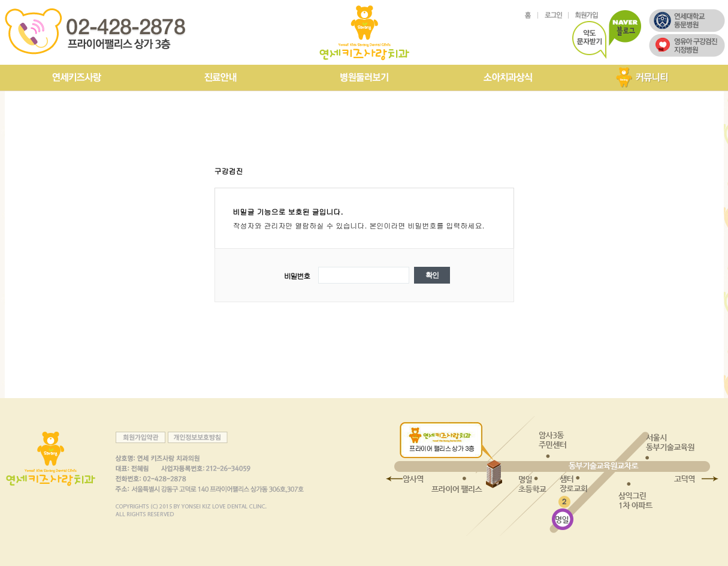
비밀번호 (297, 276)
